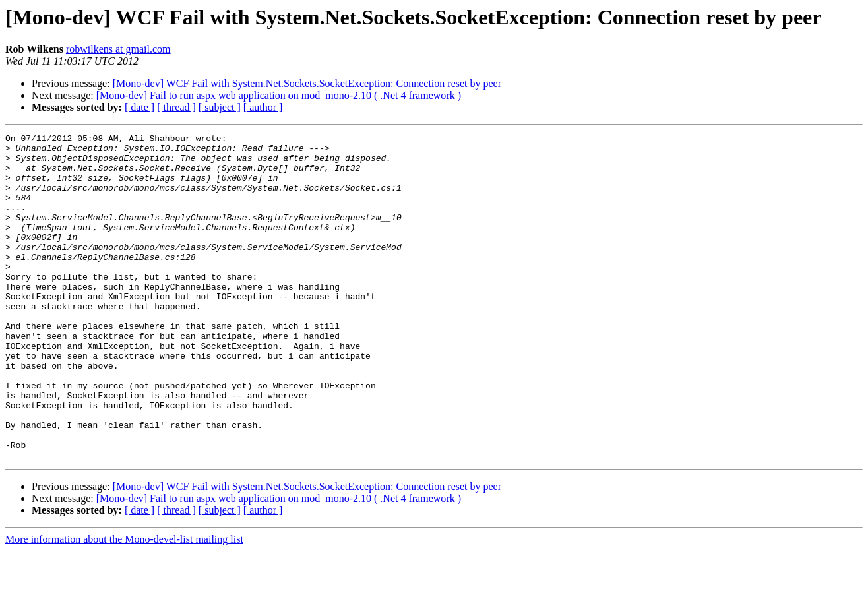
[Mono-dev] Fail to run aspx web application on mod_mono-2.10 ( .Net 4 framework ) (279, 95)
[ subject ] (220, 107)
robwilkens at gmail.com (118, 49)
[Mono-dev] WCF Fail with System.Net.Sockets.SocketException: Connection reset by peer (307, 83)
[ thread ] (176, 107)
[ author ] (263, 107)
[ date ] (139, 107)
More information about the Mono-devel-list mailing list (124, 604)
